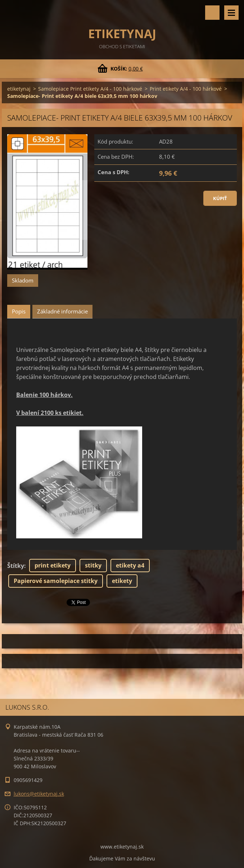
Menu (231, 13)
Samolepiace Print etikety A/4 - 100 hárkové (90, 89)
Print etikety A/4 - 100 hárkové (186, 89)
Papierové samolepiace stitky (56, 581)
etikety (122, 581)
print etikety (53, 565)
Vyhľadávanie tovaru (212, 13)
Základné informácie (62, 311)
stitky (93, 565)
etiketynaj (19, 89)
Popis (19, 311)
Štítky (16, 566)
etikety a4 (130, 565)
